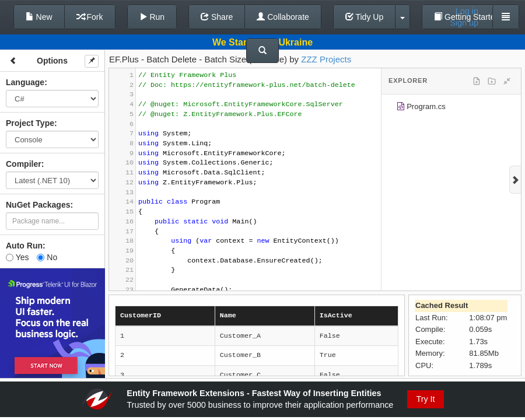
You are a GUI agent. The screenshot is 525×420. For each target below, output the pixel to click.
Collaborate (283, 17)
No (47, 257)
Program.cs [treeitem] (421, 108)
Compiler (24, 164)
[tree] (451, 108)
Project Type (30, 123)
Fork (90, 17)
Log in (467, 11)
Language (25, 82)
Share (217, 17)
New (39, 17)
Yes (17, 257)
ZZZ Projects (326, 59)
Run (152, 17)
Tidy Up (364, 17)
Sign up (464, 23)
